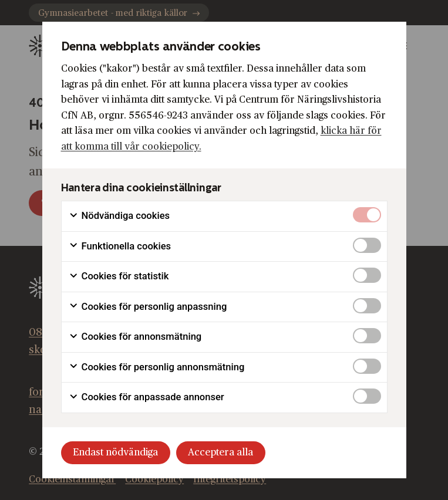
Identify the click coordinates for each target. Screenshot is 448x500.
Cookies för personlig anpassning (148, 307)
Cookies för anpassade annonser (146, 397)
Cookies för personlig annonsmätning (157, 367)
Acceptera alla (220, 452)
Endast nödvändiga (115, 452)
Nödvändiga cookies (119, 216)
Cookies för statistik (119, 276)
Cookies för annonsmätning (135, 337)
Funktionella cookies (120, 246)
